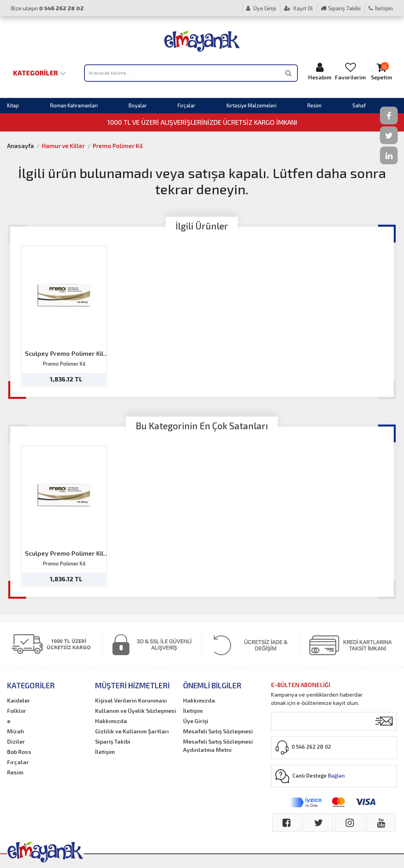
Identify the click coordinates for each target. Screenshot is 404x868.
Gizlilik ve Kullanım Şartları (132, 731)
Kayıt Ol (298, 8)
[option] (64, 316)
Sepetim (381, 71)
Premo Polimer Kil (118, 146)
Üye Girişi (261, 8)
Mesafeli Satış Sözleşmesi (218, 731)
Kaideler (19, 700)
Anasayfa (21, 146)
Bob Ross (19, 752)
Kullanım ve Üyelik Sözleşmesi (136, 711)
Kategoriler (40, 73)
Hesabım (320, 71)
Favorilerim (350, 71)
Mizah (16, 731)
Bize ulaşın (47, 8)
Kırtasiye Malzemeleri (252, 105)
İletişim (381, 8)
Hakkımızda (111, 721)
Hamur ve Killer (63, 146)
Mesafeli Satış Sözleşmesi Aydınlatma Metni (218, 746)
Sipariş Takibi (341, 8)
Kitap (13, 105)
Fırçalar (186, 105)
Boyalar (138, 105)
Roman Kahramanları (74, 105)
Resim (314, 105)
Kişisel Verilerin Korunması (131, 700)
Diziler (16, 741)
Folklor (17, 711)
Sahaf (359, 105)
